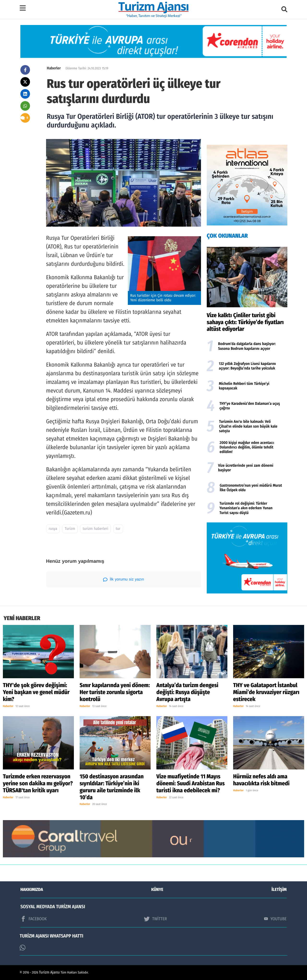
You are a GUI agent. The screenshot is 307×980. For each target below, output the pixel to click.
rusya (53, 529)
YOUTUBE (275, 919)
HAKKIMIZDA (32, 889)
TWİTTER (155, 919)
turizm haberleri (95, 529)
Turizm (70, 529)
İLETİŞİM (279, 889)
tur (118, 529)
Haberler (54, 68)
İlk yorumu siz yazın (124, 580)
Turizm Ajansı (50, 972)
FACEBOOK (34, 919)
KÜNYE (157, 889)
